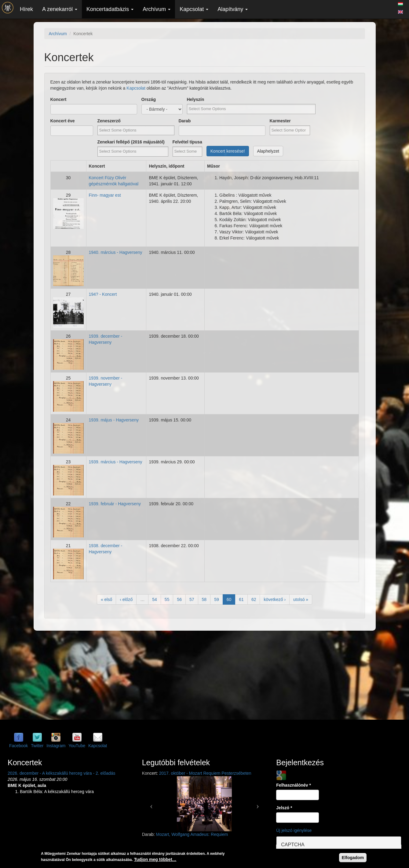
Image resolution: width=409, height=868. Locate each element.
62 (254, 599)
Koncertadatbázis (110, 9)
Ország (149, 99)
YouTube (77, 746)
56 (179, 599)
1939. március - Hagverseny (116, 462)
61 (241, 599)
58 (204, 599)
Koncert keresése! (228, 151)
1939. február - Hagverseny (115, 504)
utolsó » (301, 599)
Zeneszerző (109, 121)
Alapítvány (233, 9)
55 (167, 599)
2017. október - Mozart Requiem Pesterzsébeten (205, 773)
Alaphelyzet (268, 151)
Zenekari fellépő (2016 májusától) (131, 142)
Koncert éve (63, 121)
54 (155, 599)
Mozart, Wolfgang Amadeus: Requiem (192, 834)
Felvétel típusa (187, 142)
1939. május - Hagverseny (114, 420)
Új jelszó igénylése (294, 830)
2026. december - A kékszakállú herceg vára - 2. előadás (62, 773)
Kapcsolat (194, 9)
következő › (275, 599)
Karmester (280, 121)
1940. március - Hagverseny (116, 252)
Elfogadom (353, 858)
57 (192, 599)
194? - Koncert (103, 294)
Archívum (157, 9)
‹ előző (126, 599)
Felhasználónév (294, 785)
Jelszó (284, 808)
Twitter (37, 746)
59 (217, 599)
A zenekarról (60, 9)
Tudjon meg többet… (155, 859)
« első (106, 599)
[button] (151, 804)
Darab (185, 121)
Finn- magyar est (105, 195)
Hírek (26, 9)
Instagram (56, 746)
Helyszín (196, 99)
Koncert (58, 99)
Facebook (18, 746)
